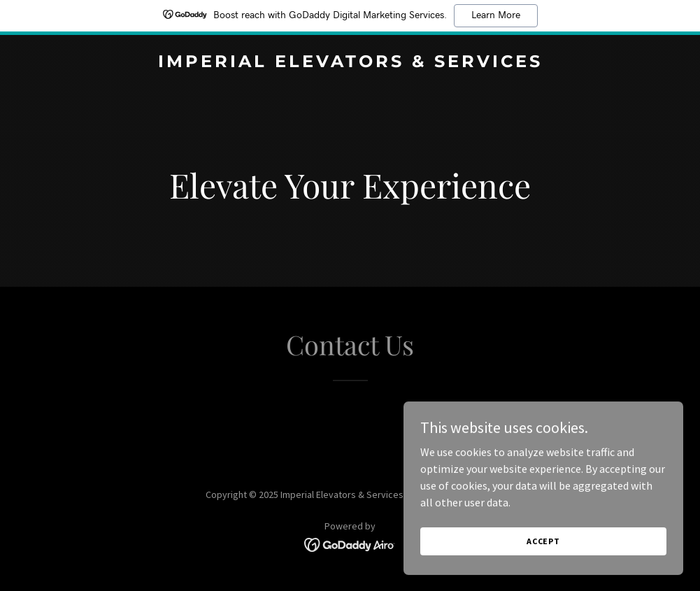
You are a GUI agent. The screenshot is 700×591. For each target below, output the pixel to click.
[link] (350, 63)
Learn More (496, 15)
